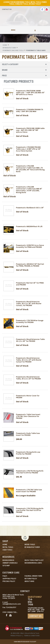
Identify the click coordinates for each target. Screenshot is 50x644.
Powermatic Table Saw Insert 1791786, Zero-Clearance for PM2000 (28, 416)
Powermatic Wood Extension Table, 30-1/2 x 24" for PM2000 (28, 378)
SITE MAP (6, 566)
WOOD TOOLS (30, 544)
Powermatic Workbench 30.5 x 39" (30, 208)
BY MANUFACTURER (32, 547)
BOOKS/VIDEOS (8, 560)
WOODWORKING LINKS (33, 563)
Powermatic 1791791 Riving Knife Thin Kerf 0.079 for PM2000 (30, 472)
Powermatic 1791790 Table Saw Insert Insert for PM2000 (29, 491)
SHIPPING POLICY (9, 579)
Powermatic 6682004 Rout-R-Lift (29, 226)
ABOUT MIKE (29, 581)
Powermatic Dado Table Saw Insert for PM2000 (28, 434)
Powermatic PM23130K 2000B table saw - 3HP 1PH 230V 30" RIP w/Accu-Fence (30, 130)
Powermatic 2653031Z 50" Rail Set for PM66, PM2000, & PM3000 (30, 265)
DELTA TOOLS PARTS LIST (34, 560)
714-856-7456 (30, 602)
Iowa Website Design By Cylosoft (25, 642)
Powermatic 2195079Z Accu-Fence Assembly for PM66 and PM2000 (30, 246)
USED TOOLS (7, 550)
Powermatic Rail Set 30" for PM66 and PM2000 (30, 284)
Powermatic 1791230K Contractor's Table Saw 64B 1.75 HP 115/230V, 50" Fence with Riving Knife (30, 169)
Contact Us (7, 9)
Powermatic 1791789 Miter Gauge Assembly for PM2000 (30, 321)
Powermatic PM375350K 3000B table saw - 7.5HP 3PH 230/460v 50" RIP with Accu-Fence (30, 93)
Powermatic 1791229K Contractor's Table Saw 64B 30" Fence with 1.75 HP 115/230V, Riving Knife (29, 190)
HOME (5, 544)
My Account (25, 30)
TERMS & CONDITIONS (32, 636)
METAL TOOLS (8, 547)
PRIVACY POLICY (16, 636)
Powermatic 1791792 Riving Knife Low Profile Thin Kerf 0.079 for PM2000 (30, 510)
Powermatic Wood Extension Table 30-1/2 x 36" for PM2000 (30, 340)
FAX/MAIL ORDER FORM (33, 576)
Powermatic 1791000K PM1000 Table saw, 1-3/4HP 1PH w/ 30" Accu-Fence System (28, 149)
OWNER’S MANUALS (10, 563)
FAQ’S (5, 576)
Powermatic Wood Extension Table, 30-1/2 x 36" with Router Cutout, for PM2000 (29, 303)
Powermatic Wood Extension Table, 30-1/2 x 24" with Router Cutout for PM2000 (29, 360)
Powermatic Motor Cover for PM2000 (28, 397)
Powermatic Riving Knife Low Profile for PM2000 (28, 453)
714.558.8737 (11, 607)
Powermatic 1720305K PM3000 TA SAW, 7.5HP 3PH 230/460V (30, 110)
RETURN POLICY (31, 579)
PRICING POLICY (9, 581)
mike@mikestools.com (9, 604)
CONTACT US (36, 616)
